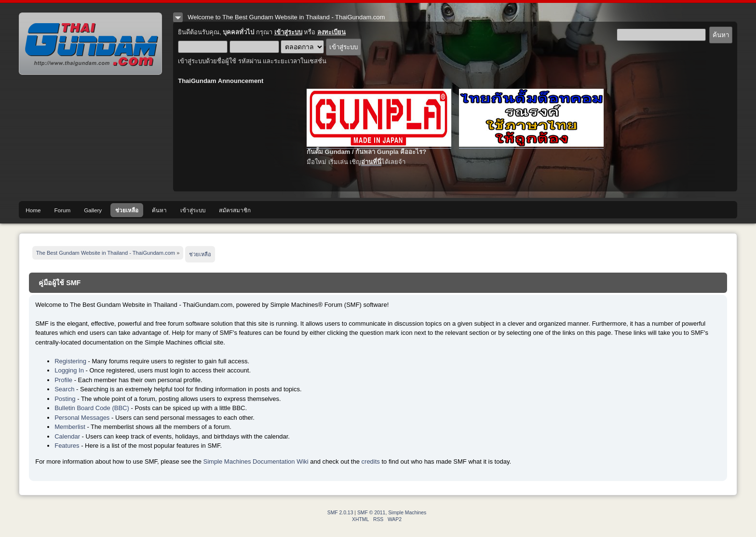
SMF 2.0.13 (340, 513)
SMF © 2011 (371, 513)
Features (67, 446)
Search (64, 389)
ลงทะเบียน (331, 32)
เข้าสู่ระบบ (288, 32)
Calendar (67, 436)
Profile (63, 380)
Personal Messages (82, 418)
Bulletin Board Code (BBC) (92, 408)
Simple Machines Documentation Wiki (256, 461)
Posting (65, 399)
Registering (70, 361)
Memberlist (70, 427)
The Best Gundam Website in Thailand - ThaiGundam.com (90, 44)
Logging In (69, 370)
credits (371, 461)
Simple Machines (407, 513)
